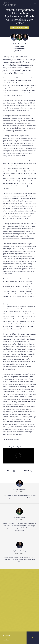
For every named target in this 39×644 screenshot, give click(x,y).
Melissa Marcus (19, 46)
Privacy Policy (6, 636)
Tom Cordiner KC (20, 44)
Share (11, 471)
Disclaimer (6, 638)
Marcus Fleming (20, 49)
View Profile (20, 492)
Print (28, 471)
